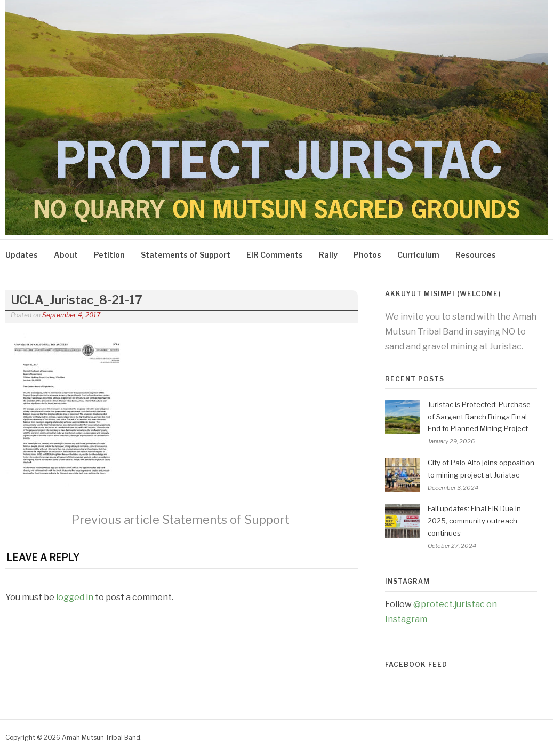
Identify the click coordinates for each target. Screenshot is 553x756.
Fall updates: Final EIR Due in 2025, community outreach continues (474, 521)
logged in (75, 597)
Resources (476, 255)
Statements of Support (186, 255)
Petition (109, 255)
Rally (328, 255)
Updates (22, 255)
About (66, 255)
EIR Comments (275, 255)
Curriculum (418, 255)
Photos (367, 255)
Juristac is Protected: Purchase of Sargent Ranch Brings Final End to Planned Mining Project (479, 417)
